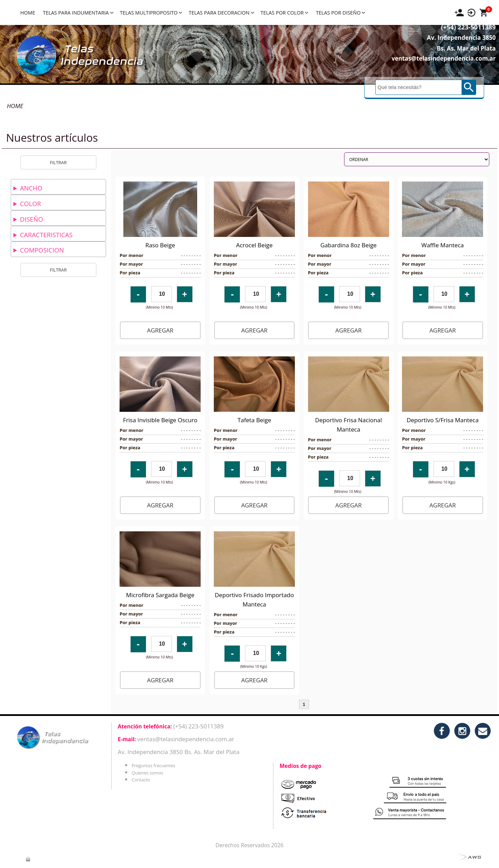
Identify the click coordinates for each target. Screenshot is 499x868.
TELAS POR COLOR (284, 13)
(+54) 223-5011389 (457, 35)
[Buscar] (419, 95)
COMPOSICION (42, 250)
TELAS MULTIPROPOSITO (151, 13)
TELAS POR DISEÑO (341, 13)
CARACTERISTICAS (46, 235)
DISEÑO (32, 219)
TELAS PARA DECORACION (221, 13)
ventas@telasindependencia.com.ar (432, 66)
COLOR (30, 204)
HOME (28, 13)
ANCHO (31, 188)
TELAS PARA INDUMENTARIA (78, 13)
